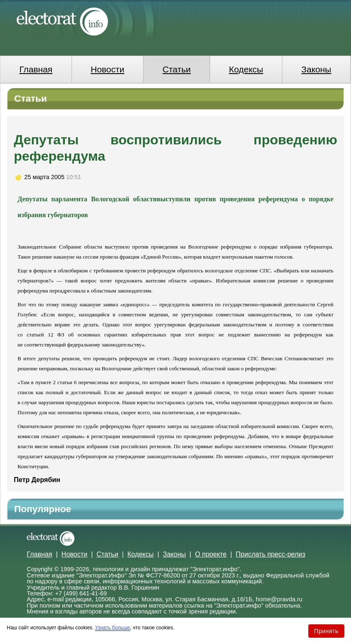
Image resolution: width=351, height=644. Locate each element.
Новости (108, 69)
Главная (36, 69)
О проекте (211, 554)
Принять (326, 631)
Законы (316, 69)
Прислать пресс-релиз (271, 554)
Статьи (177, 69)
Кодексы (246, 69)
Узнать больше (112, 628)
